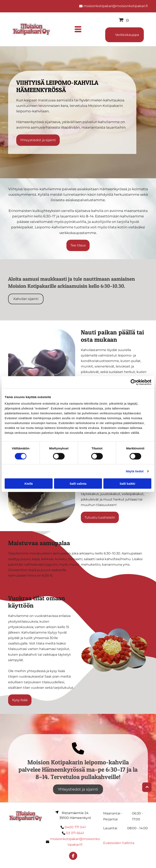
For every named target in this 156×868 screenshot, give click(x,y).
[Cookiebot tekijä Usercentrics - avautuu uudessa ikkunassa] (134, 382)
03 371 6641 (75, 833)
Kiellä (29, 483)
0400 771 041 (75, 827)
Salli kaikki (127, 483)
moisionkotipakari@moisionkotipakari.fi (116, 6)
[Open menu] (78, 29)
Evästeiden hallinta (119, 843)
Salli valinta (78, 483)
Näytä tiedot (135, 471)
